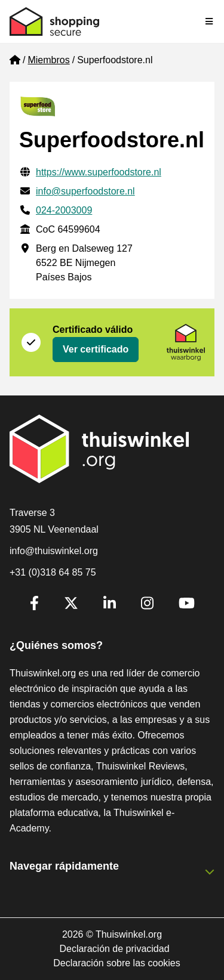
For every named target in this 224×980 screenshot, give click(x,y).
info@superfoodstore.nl (85, 191)
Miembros (48, 60)
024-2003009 (64, 210)
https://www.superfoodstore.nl (99, 172)
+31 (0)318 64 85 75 (53, 572)
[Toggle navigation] (210, 21)
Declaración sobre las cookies (117, 963)
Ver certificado (96, 349)
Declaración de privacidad (114, 949)
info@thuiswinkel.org (54, 551)
